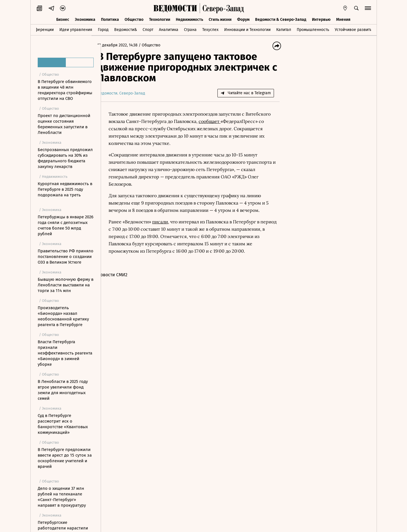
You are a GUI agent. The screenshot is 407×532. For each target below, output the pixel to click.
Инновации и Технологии (247, 29)
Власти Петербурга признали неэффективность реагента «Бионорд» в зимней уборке (65, 353)
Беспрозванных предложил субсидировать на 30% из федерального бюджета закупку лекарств (65, 158)
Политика (110, 19)
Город (103, 29)
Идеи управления (76, 29)
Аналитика (169, 29)
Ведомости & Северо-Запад (281, 19)
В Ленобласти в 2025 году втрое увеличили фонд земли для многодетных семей (63, 390)
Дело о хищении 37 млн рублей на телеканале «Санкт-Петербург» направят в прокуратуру (62, 497)
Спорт (148, 29)
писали (169, 222)
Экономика (85, 19)
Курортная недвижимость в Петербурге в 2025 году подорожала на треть (65, 189)
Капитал (284, 29)
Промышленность (313, 29)
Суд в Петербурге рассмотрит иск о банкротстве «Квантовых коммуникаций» (63, 424)
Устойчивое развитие (355, 29)
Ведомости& (126, 29)
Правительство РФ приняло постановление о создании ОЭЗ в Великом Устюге (66, 257)
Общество (134, 19)
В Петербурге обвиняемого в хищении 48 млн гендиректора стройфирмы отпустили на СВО (65, 90)
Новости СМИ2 (122, 275)
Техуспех (210, 29)
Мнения (343, 19)
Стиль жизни (220, 19)
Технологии (160, 19)
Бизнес (63, 19)
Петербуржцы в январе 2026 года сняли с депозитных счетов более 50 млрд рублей (66, 225)
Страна (190, 29)
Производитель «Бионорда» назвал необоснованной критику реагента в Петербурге (63, 316)
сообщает (244, 121)
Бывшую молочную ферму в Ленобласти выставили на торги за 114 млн (66, 285)
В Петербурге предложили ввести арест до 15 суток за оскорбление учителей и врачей (65, 458)
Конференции (41, 29)
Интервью (321, 19)
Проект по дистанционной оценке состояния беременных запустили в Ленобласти (64, 124)
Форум (243, 19)
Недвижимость (189, 19)
